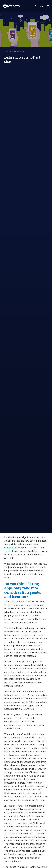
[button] (38, 6)
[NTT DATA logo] (11, 6)
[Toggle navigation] (49, 6)
